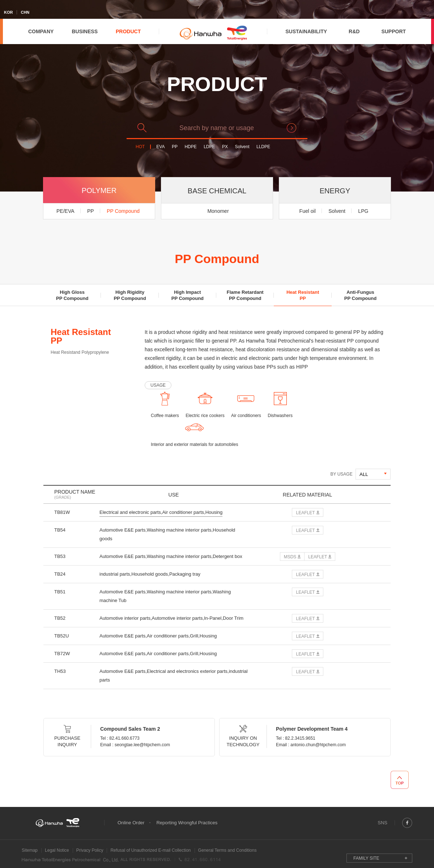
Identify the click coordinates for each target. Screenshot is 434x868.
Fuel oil (308, 211)
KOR (8, 12)
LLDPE (263, 147)
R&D (354, 31)
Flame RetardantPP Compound (245, 295)
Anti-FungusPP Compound (360, 295)
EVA (160, 147)
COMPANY (41, 31)
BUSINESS (85, 31)
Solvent (242, 147)
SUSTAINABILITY (306, 31)
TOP (400, 780)
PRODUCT (128, 31)
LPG (363, 211)
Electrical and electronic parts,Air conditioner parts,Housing (161, 512)
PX (225, 147)
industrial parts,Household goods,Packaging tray (150, 574)
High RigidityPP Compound (130, 295)
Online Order (131, 823)
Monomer (218, 211)
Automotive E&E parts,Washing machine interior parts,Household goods (167, 534)
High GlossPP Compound (72, 295)
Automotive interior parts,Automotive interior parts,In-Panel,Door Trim (171, 618)
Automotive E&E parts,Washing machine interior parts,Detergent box (171, 556)
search (292, 128)
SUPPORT (393, 31)
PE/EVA (65, 211)
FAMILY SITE (366, 858)
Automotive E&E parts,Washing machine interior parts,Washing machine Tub (165, 596)
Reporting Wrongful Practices (187, 823)
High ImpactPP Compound (188, 295)
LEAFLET (305, 513)
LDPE (209, 147)
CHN (25, 12)
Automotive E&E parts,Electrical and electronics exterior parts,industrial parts (174, 676)
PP (175, 147)
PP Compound (123, 211)
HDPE (190, 147)
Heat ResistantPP (303, 295)
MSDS (290, 557)
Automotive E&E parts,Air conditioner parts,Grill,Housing (158, 636)
